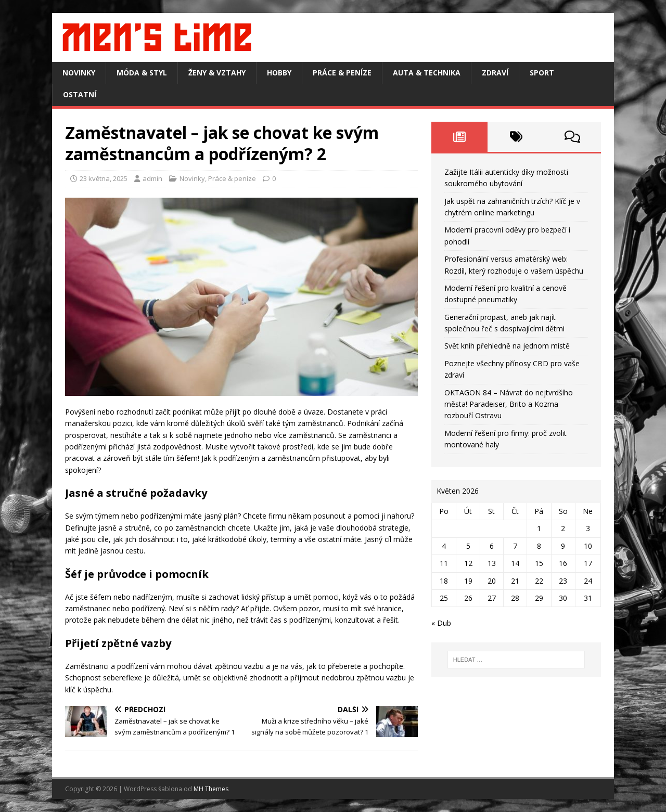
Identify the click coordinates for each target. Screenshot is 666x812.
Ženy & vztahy (217, 73)
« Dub (441, 623)
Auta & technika (427, 73)
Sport (542, 73)
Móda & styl (142, 73)
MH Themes (211, 789)
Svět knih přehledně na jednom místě (507, 346)
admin (152, 178)
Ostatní (80, 94)
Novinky (79, 73)
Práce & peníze (342, 73)
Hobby (279, 73)
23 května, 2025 (104, 178)
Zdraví (495, 73)
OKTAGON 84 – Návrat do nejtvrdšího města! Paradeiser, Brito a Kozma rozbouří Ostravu (509, 404)
